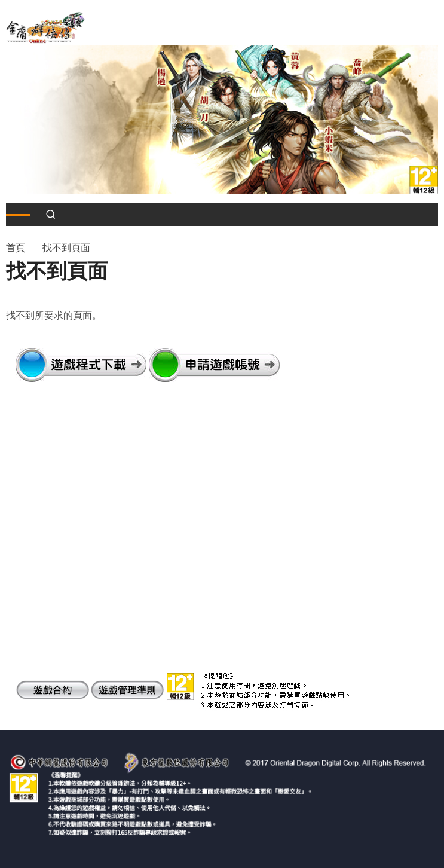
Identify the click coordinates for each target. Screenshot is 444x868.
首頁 (16, 248)
